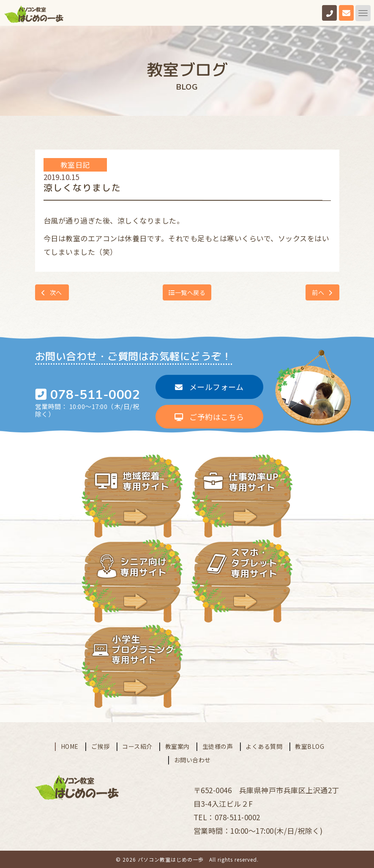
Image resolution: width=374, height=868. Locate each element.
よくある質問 (264, 745)
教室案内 (177, 745)
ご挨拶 (101, 745)
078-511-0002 (95, 395)
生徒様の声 (218, 745)
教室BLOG (310, 745)
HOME (70, 745)
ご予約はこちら (209, 417)
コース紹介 (137, 745)
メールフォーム (209, 387)
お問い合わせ (192, 759)
